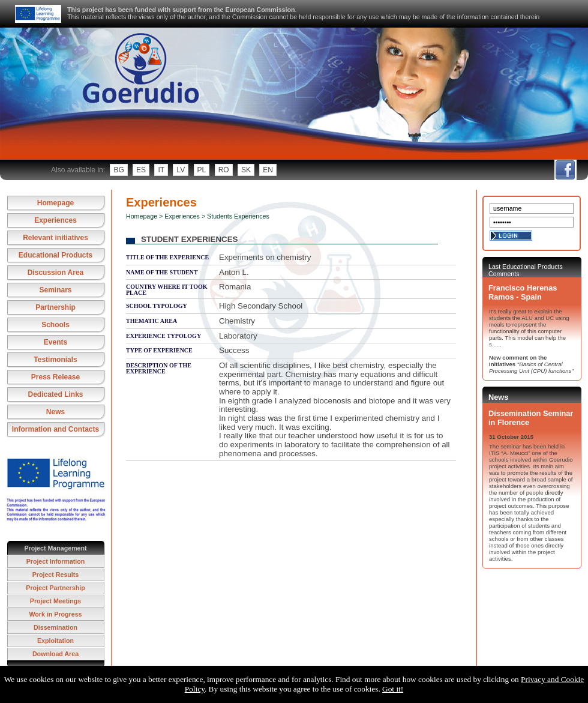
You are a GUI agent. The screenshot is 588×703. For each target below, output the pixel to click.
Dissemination (55, 627)
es (141, 170)
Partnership (55, 307)
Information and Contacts (55, 429)
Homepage (55, 203)
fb (565, 170)
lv (181, 170)
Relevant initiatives (55, 238)
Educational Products (55, 255)
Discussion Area (56, 273)
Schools (55, 325)
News (55, 412)
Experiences (55, 220)
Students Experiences (238, 216)
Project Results (56, 575)
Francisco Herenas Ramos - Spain (523, 292)
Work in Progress (55, 614)
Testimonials (55, 360)
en (268, 170)
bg (118, 170)
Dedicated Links (55, 394)
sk (246, 170)
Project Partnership (55, 588)
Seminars (55, 290)
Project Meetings (55, 601)
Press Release (55, 377)
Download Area (55, 654)
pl (202, 170)
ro (224, 170)
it (161, 170)
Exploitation (55, 641)
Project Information (56, 561)
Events (55, 342)
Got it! (393, 689)
